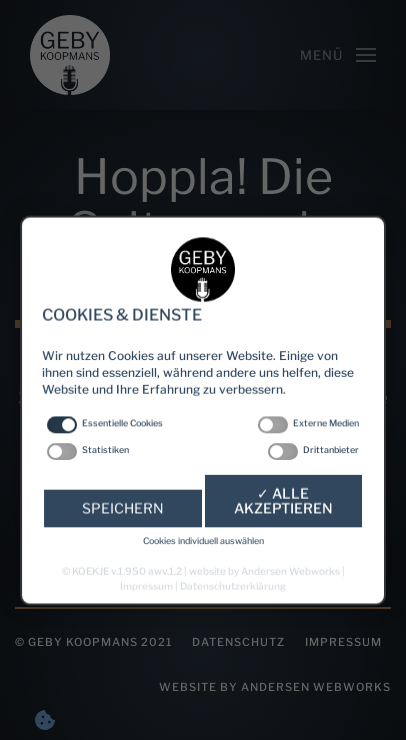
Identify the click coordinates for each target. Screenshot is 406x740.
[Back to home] (70, 55)
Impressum (343, 642)
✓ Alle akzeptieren (283, 538)
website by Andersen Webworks (275, 687)
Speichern (123, 545)
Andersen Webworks (290, 597)
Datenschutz (238, 642)
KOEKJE (90, 597)
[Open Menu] (338, 55)
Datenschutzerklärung (233, 610)
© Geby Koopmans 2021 (93, 642)
